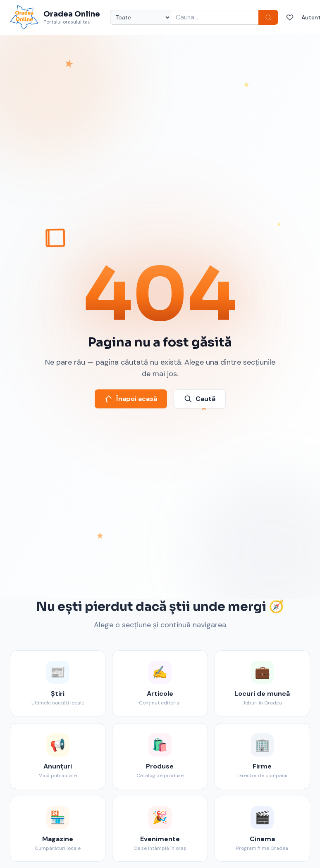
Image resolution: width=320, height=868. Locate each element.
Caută (200, 399)
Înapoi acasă (131, 399)
